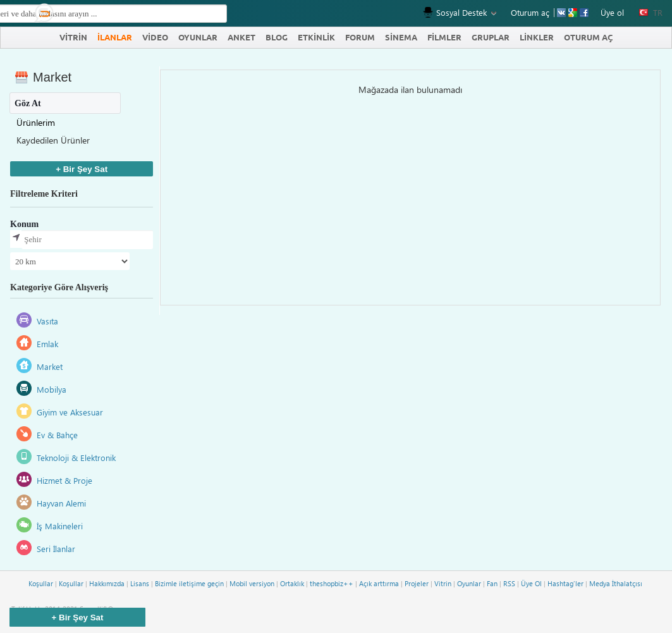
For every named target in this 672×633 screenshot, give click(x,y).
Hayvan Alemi (61, 503)
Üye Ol (531, 583)
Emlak (47, 344)
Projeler (417, 583)
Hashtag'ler (565, 583)
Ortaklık (292, 583)
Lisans (140, 583)
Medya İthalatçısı (616, 583)
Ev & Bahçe (57, 435)
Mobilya (52, 389)
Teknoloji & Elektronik (76, 458)
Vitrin (443, 583)
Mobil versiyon (252, 583)
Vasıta (47, 321)
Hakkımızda (107, 583)
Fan (492, 583)
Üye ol (612, 12)
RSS (509, 583)
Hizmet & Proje (64, 480)
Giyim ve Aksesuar (70, 412)
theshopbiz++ (332, 583)
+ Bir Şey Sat (82, 169)
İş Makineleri (60, 526)
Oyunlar (469, 583)
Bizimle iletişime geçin (189, 583)
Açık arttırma (379, 583)
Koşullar (41, 583)
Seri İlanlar (56, 549)
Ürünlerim (36, 122)
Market (50, 366)
